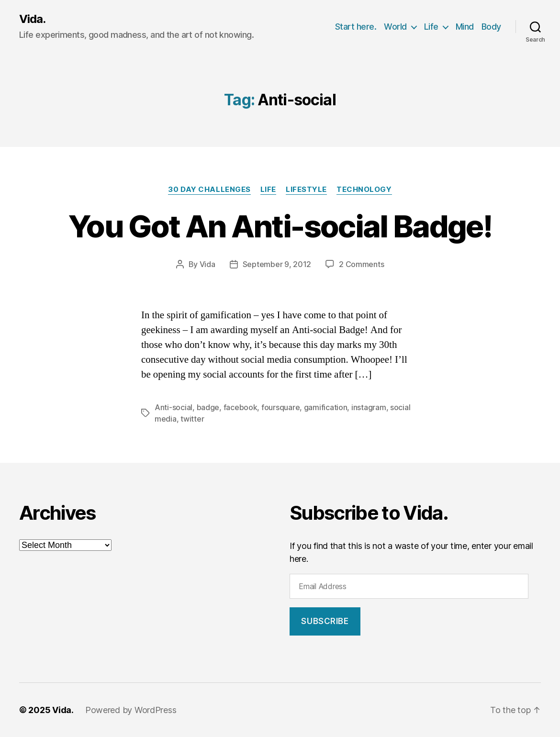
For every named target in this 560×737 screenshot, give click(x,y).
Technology (364, 190)
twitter (192, 419)
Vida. (32, 19)
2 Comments (361, 264)
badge (208, 407)
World (395, 27)
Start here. (356, 27)
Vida (207, 264)
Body (491, 27)
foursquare (280, 407)
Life (431, 27)
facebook (241, 407)
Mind (465, 27)
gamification (326, 407)
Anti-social (174, 407)
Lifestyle (306, 190)
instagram (369, 407)
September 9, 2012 (277, 264)
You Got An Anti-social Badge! (280, 226)
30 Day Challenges (209, 190)
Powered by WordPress (131, 710)
